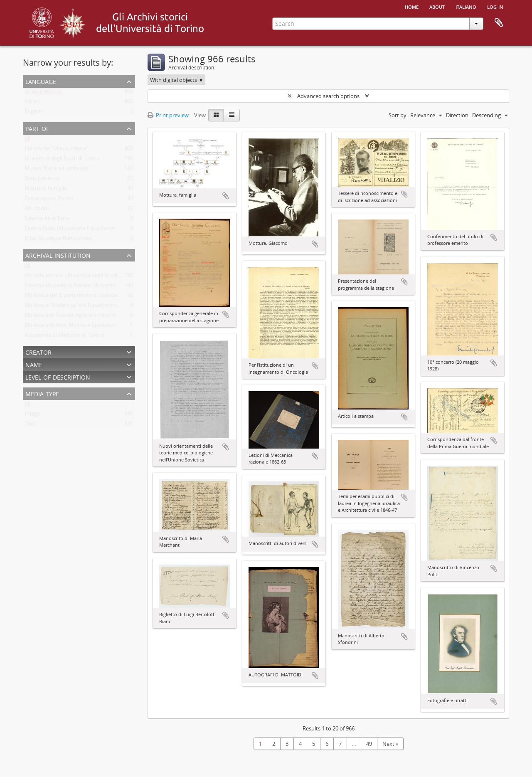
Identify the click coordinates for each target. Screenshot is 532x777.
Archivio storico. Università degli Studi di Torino (83, 277)
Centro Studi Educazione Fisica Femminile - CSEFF (85, 230)
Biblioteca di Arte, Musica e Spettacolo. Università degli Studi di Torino (110, 327)
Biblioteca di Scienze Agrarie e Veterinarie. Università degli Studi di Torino (114, 317)
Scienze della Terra (47, 220)
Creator (38, 351)
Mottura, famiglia (46, 190)
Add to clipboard (226, 196)
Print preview (168, 115)
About (437, 6)
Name (34, 364)
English (33, 113)
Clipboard (499, 23)
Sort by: (398, 115)
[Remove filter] (201, 80)
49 (369, 744)
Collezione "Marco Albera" (56, 150)
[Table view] (232, 115)
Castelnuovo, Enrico (49, 200)
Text (30, 425)
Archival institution (58, 255)
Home (412, 6)
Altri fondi (37, 210)
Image (32, 415)
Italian (32, 103)
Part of (37, 128)
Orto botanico (42, 180)
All (27, 140)
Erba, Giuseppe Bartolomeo (58, 240)
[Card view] (216, 115)
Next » (390, 744)
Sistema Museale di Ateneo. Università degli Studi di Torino (97, 287)
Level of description (58, 376)
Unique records (43, 93)
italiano (466, 6)
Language (41, 81)
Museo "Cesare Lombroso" (58, 170)
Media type (42, 393)
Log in (495, 6)
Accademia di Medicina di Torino (64, 337)
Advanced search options (328, 96)
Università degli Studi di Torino (62, 160)
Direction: (458, 115)
